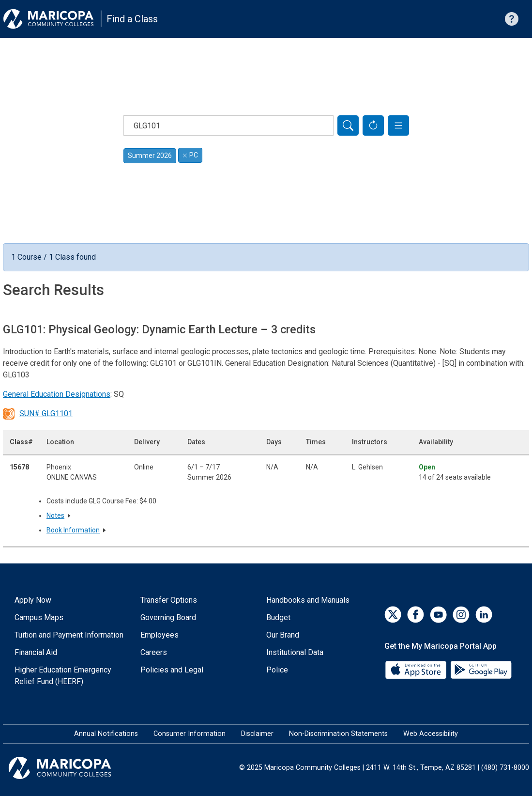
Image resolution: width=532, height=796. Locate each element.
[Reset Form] (373, 125)
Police (277, 670)
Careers (154, 652)
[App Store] (417, 669)
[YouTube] (438, 615)
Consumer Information (190, 734)
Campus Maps (39, 617)
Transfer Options (169, 600)
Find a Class (132, 19)
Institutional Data (295, 652)
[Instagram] (461, 615)
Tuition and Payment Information (69, 635)
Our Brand (283, 635)
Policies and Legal (172, 670)
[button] (398, 125)
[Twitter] (393, 615)
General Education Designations (57, 394)
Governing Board (168, 617)
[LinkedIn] (484, 615)
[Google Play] (481, 669)
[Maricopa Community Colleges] (72, 768)
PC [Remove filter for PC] (190, 155)
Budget (278, 617)
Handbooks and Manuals (308, 600)
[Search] (348, 125)
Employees (160, 635)
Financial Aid (36, 652)
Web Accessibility (431, 734)
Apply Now (33, 600)
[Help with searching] (512, 19)
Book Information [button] (73, 530)
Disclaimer (257, 734)
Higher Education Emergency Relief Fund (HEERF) (63, 676)
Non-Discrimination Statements (338, 734)
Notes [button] (55, 515)
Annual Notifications (106, 734)
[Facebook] (416, 615)
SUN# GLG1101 (38, 414)
